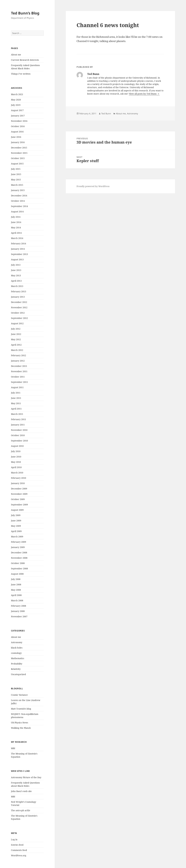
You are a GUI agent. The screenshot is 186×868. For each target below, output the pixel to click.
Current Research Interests (25, 60)
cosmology (16, 653)
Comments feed (19, 850)
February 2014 (19, 243)
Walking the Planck (21, 728)
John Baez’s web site (21, 791)
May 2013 (16, 275)
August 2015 (17, 164)
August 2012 (17, 323)
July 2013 (16, 265)
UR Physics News (20, 723)
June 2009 (16, 521)
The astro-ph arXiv (21, 810)
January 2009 (18, 547)
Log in (14, 839)
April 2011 (16, 409)
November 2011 (19, 371)
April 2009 (16, 531)
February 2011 (19, 419)
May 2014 (16, 228)
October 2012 (18, 313)
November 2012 (19, 307)
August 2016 (17, 132)
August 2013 (17, 259)
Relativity (16, 669)
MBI (13, 748)
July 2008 (16, 579)
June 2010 (16, 457)
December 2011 (19, 366)
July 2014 (16, 217)
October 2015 (18, 158)
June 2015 (16, 174)
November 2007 (19, 616)
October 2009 (18, 499)
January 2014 (18, 249)
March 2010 (17, 473)
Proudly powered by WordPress (93, 186)
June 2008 (16, 584)
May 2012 (16, 339)
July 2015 (16, 169)
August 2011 (17, 387)
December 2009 (19, 489)
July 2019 (16, 105)
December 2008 (19, 553)
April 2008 (16, 595)
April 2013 (16, 281)
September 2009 (19, 505)
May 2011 (16, 403)
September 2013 (19, 254)
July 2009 (16, 515)
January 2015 (18, 190)
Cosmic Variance (19, 695)
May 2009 (16, 526)
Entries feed (17, 845)
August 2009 (17, 510)
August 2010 (17, 446)
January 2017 (18, 116)
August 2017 (17, 110)
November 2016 (19, 121)
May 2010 (16, 462)
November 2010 (19, 430)
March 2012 (17, 350)
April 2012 (16, 345)
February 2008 (19, 606)
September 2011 (19, 382)
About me (16, 55)
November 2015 (19, 153)
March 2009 (17, 537)
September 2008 (19, 568)
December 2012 (19, 302)
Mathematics (18, 658)
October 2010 (18, 435)
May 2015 (16, 180)
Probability (17, 664)
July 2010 (16, 451)
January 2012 (18, 361)
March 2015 (17, 185)
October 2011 (18, 377)
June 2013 (16, 270)
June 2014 (16, 222)
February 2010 (19, 478)
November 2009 (19, 494)
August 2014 (17, 212)
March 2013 (17, 286)
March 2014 (17, 238)
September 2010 (19, 441)
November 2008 (19, 558)
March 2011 (17, 414)
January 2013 (18, 297)
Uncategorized (18, 674)
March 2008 (17, 600)
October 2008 (18, 563)
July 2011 (16, 393)
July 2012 (16, 329)
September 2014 (19, 206)
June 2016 (16, 137)
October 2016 (18, 126)
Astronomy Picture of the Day (26, 777)
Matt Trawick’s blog (21, 709)
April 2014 (16, 233)
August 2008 (17, 574)
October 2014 (18, 201)
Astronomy (17, 642)
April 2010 (16, 467)
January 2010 (18, 483)
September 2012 (19, 318)
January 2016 (18, 142)
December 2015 (19, 148)
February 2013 (19, 291)
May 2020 (16, 100)
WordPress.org (19, 855)
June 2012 (16, 334)
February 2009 (19, 542)
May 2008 (16, 590)
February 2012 (19, 355)
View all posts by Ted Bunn (143, 94)
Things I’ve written (21, 74)
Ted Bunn (106, 113)
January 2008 (18, 611)
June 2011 (16, 398)
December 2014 (19, 196)
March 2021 (17, 94)
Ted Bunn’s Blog (25, 13)
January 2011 (18, 425)
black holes (17, 648)
